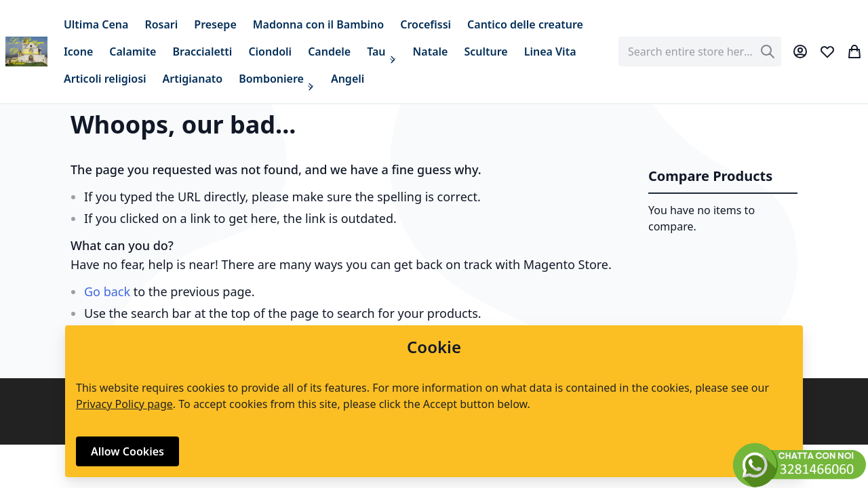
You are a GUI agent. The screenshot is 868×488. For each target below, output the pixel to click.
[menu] (333, 52)
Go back (107, 291)
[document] (434, 401)
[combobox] (700, 52)
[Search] (768, 52)
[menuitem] (96, 24)
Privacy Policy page (124, 404)
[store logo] (26, 52)
